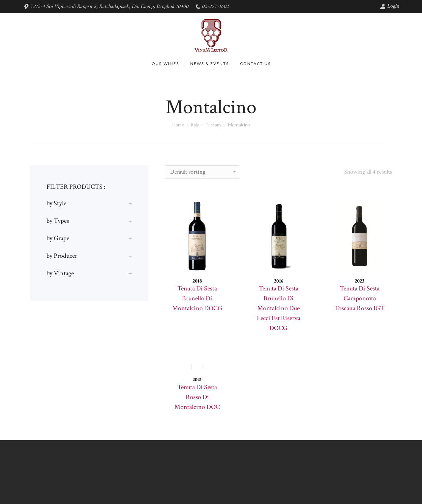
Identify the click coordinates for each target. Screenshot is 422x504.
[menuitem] (165, 64)
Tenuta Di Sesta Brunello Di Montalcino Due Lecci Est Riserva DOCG (279, 308)
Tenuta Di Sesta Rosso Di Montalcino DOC (197, 397)
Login (389, 6)
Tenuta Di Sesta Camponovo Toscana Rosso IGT (360, 298)
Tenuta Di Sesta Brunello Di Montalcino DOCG (197, 298)
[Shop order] (202, 172)
